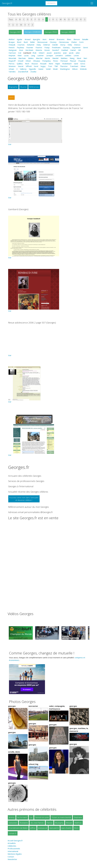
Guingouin (13, 50)
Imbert (42, 53)
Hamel (73, 50)
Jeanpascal (43, 828)
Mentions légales (15, 854)
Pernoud (64, 61)
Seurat (21, 66)
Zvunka (33, 72)
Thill (56, 66)
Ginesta (39, 50)
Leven (76, 55)
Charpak (12, 45)
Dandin (55, 45)
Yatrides (12, 72)
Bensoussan (42, 42)
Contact (11, 857)
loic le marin (22, 817)
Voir (10, 144)
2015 (11, 98)
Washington (65, 69)
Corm (81, 42)
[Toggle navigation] (92, 3)
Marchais (22, 58)
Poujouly (82, 61)
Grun (21, 50)
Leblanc (68, 55)
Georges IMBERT (68, 32)
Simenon (12, 66)
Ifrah (34, 53)
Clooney (53, 42)
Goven (47, 50)
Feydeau (20, 47)
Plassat (73, 61)
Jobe (78, 53)
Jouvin (49, 53)
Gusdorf (56, 50)
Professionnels (14, 849)
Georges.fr (7, 3)
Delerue (47, 45)
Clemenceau (64, 42)
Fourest (39, 47)
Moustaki (12, 58)
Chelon (74, 42)
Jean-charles (67, 828)
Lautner (41, 55)
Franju (47, 47)
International (13, 851)
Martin (47, 58)
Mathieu (64, 58)
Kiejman (12, 55)
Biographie (13, 87)
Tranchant (74, 66)
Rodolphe (24, 823)
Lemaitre (59, 55)
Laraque (50, 55)
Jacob (71, 53)
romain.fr (13, 833)
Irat (20, 53)
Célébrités (51, 3)
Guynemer (76, 47)
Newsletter (12, 859)
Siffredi (29, 66)
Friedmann (56, 47)
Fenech (12, 47)
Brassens (61, 39)
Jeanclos (57, 53)
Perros (12, 64)
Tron (50, 66)
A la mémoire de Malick (18, 828)
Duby (39, 45)
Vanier (41, 69)
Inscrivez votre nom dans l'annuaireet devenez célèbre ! (24, 499)
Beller (33, 42)
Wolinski (83, 69)
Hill (79, 50)
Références (34, 87)
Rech (27, 64)
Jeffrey (33, 828)
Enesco (77, 45)
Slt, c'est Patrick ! (37, 823)
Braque (12, 42)
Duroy (63, 45)
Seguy (43, 66)
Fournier (30, 47)
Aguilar (20, 39)
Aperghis (37, 39)
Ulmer (83, 66)
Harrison (12, 53)
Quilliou (20, 64)
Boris (76, 828)
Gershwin (29, 50)
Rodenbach (67, 64)
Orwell (21, 61)
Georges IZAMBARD (33, 32)
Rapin (58, 64)
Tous (11, 19)
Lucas (26, 55)
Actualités (12, 843)
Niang (72, 58)
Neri (85, 58)
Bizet (19, 42)
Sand (76, 64)
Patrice (50, 823)
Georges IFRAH (51, 32)
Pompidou (47, 61)
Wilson (75, 69)
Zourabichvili (23, 72)
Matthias (78, 823)
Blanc (69, 39)
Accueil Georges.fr (15, 841)
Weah (55, 69)
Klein (20, 55)
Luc (31, 817)
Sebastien (13, 823)
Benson (77, 39)
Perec (56, 61)
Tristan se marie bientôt (61, 817)
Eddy (70, 45)
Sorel (36, 66)
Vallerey (23, 69)
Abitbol (12, 39)
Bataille (85, 39)
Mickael (69, 823)
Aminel (52, 39)
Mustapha (59, 823)
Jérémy (12, 817)
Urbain (11, 69)
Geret (86, 47)
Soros (83, 64)
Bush (26, 42)
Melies (31, 58)
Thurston (64, 66)
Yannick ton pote (42, 817)
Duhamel (31, 45)
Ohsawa (37, 61)
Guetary (66, 47)
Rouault (43, 64)
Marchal (39, 58)
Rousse (35, 64)
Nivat (79, 58)
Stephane (78, 817)
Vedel (48, 69)
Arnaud (28, 39)
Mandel (55, 58)
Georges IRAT (15, 32)
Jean (65, 53)
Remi (51, 64)
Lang (33, 55)
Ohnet (28, 61)
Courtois (21, 45)
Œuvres (23, 87)
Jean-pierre (54, 828)
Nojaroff (12, 61)
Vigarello (32, 69)
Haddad (65, 50)
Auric (45, 39)
